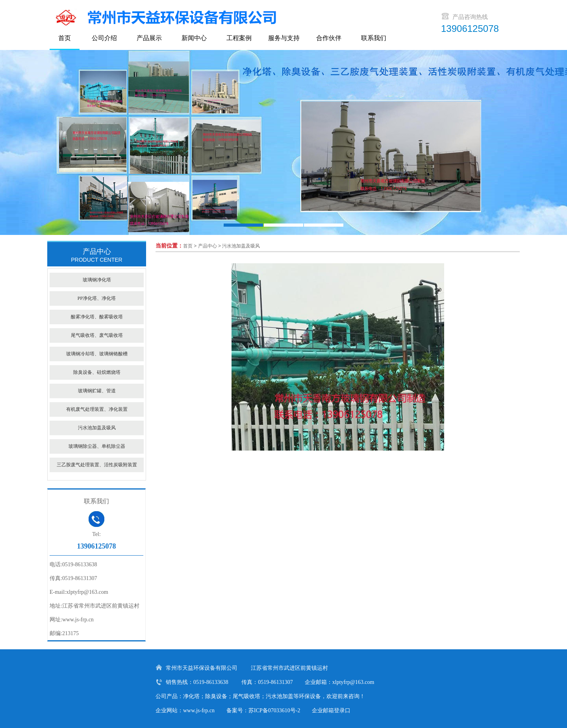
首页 (188, 246)
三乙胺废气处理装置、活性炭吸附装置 (97, 465)
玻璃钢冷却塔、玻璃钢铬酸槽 (97, 354)
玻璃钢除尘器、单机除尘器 (97, 446)
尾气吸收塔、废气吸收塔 (97, 335)
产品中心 (208, 246)
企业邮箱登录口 (331, 710)
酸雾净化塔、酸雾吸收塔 (97, 317)
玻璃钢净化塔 (97, 280)
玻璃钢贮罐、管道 (97, 391)
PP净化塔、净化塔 (97, 298)
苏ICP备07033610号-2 (274, 710)
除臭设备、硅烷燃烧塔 (97, 372)
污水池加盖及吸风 (241, 246)
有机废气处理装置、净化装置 (97, 409)
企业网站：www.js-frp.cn (185, 710)
